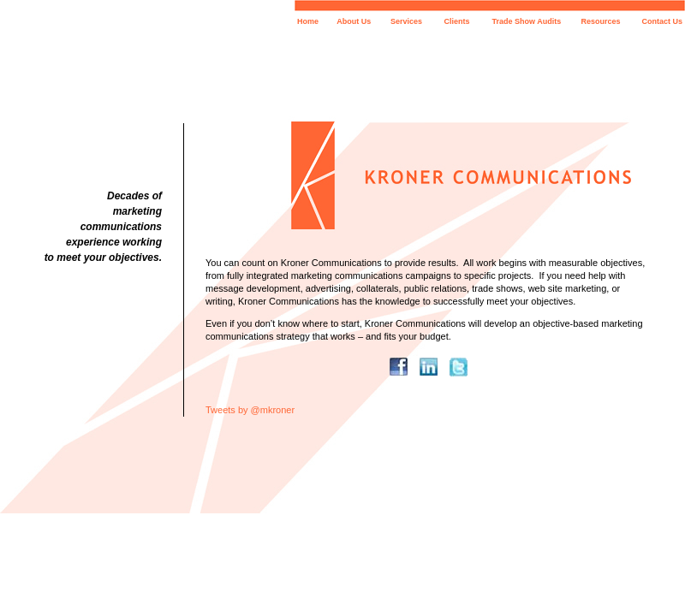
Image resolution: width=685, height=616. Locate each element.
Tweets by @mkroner (250, 410)
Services (406, 21)
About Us (354, 21)
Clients (457, 21)
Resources (601, 21)
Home (308, 21)
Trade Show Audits (527, 21)
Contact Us (662, 21)
